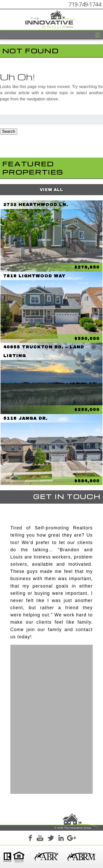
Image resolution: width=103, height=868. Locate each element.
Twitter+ (51, 839)
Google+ (71, 839)
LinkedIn (61, 839)
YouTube (40, 839)
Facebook (30, 839)
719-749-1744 (85, 4)
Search (9, 131)
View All (51, 190)
